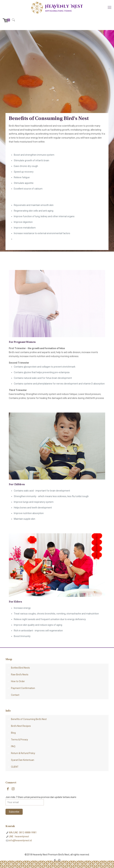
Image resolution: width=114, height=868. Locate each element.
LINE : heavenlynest (19, 836)
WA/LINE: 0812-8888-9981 (23, 832)
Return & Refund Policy (23, 753)
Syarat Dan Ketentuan (23, 760)
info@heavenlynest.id (20, 840)
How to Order (18, 681)
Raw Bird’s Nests (20, 675)
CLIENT (15, 767)
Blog (13, 733)
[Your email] (25, 802)
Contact (15, 695)
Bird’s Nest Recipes (21, 726)
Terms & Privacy (19, 740)
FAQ (13, 746)
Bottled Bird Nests (20, 668)
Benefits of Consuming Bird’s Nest (29, 719)
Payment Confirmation (23, 688)
